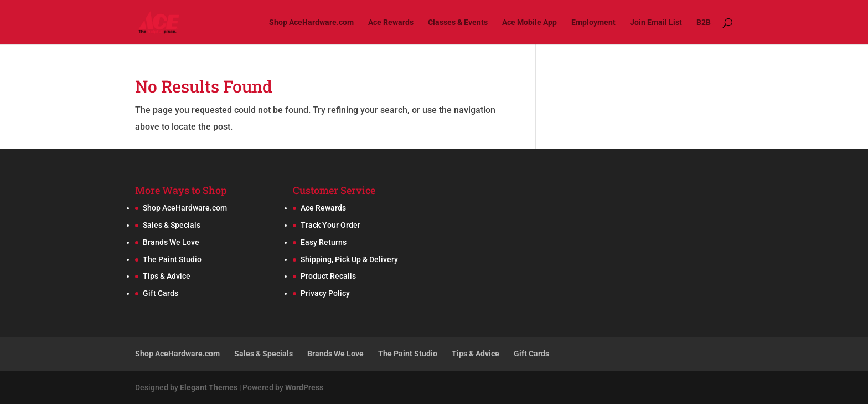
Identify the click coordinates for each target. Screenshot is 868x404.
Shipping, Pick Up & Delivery (349, 259)
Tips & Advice (167, 276)
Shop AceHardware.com (311, 22)
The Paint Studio (172, 259)
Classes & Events (458, 22)
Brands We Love (171, 242)
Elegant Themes (209, 387)
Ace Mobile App (529, 22)
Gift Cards (161, 293)
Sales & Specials (172, 225)
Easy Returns (324, 242)
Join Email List (656, 22)
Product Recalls (328, 276)
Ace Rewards (391, 22)
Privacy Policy (325, 293)
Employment (593, 22)
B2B (704, 22)
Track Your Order (330, 225)
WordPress (304, 387)
